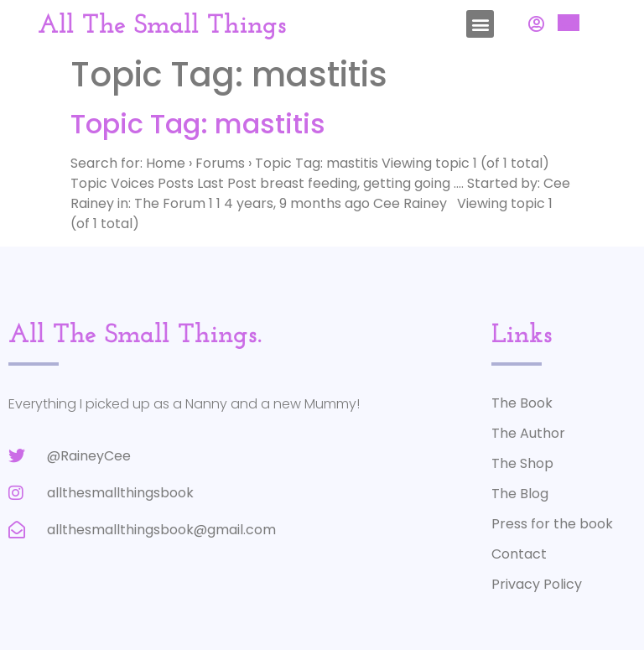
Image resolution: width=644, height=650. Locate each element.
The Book (522, 403)
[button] (480, 24)
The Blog (520, 494)
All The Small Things (162, 26)
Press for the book (552, 524)
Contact (519, 554)
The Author (528, 433)
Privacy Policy (537, 584)
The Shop (522, 463)
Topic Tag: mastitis (198, 124)
